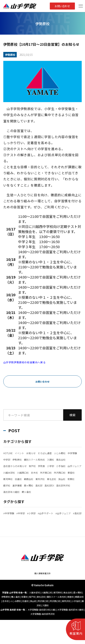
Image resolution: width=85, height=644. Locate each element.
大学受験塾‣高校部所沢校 (42, 638)
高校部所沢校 (13, 504)
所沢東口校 (23, 485)
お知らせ (39, 453)
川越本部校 (46, 479)
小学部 (64, 472)
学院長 (53, 472)
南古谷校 (51, 466)
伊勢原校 (53, 459)
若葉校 (75, 492)
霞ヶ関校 (36, 498)
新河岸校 (68, 485)
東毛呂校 (50, 492)
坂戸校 (41, 472)
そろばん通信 (57, 453)
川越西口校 (64, 479)
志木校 (8, 485)
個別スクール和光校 (17, 466)
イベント (25, 453)
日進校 (8, 492)
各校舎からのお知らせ (19, 472)
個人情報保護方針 (43, 597)
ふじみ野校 (11, 459)
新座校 (55, 485)
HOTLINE (10, 453)
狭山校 (63, 492)
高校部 (49, 498)
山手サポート (57, 526)
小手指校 (10, 479)
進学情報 (21, 498)
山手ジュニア (27, 479)
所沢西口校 (40, 485)
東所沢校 (36, 492)
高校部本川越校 (35, 504)
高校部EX (62, 498)
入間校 (38, 466)
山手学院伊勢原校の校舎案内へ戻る (31, 362)
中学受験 (27, 459)
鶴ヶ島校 (54, 504)
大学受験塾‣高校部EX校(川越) (42, 634)
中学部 (40, 459)
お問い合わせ (60, 6)
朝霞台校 (21, 492)
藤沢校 (8, 498)
